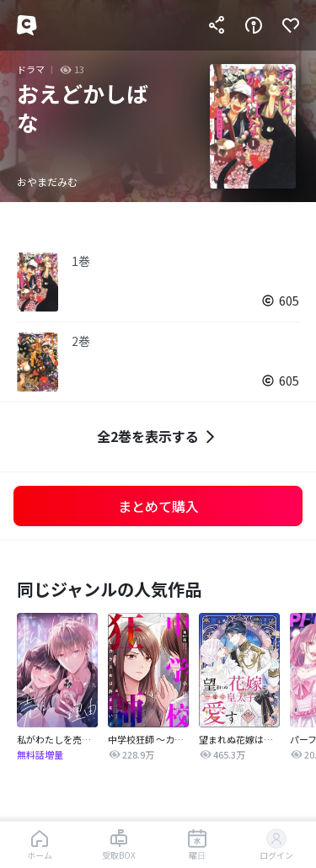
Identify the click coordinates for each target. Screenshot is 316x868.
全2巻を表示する (158, 437)
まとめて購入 (158, 506)
